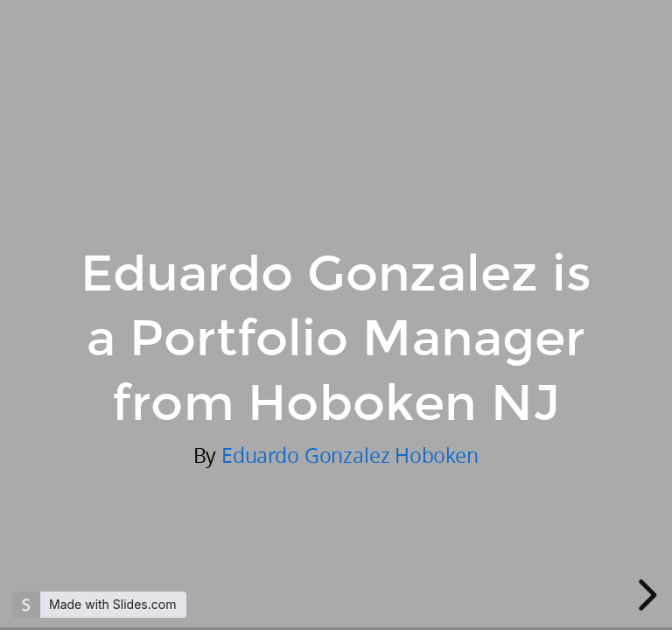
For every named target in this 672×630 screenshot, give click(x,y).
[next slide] (645, 595)
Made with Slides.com (112, 604)
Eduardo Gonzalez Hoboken (350, 455)
